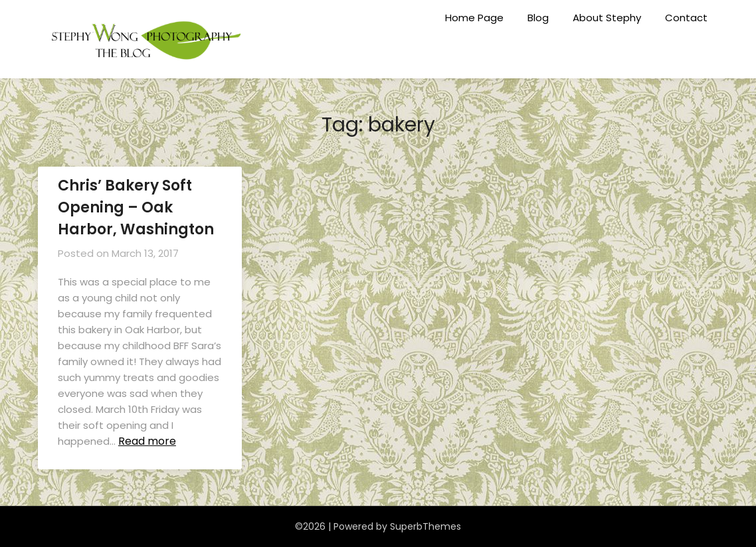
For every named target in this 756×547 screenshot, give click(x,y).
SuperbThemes (425, 526)
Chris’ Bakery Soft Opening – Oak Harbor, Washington (136, 207)
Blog (538, 18)
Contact (686, 18)
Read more (147, 441)
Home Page (474, 18)
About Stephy (607, 18)
